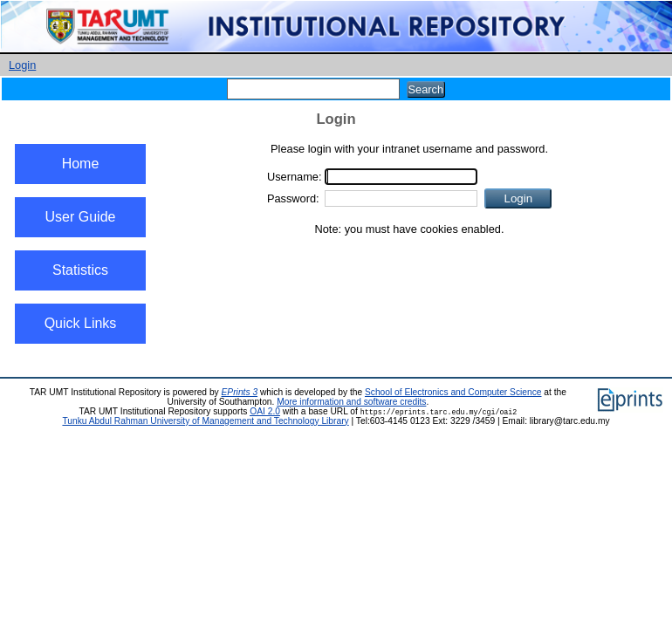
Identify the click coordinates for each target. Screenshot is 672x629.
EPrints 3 (240, 392)
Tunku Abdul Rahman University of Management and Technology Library (205, 421)
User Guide (81, 217)
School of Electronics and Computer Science (453, 392)
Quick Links (81, 323)
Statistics (80, 270)
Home (81, 164)
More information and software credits (351, 402)
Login (22, 65)
